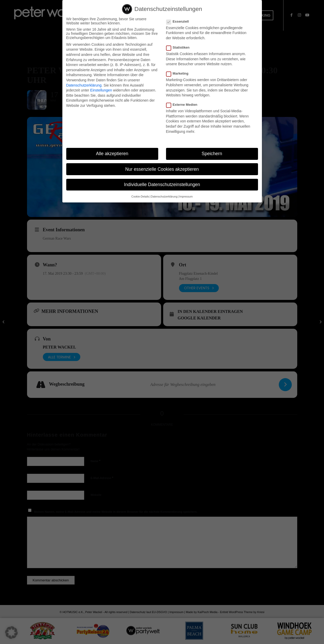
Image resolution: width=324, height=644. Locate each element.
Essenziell (180, 21)
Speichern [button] (212, 154)
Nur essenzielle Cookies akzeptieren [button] (162, 169)
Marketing (180, 73)
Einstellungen (101, 90)
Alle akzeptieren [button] (112, 154)
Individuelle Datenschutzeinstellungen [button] (162, 185)
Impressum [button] (186, 196)
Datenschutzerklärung (84, 85)
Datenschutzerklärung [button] (164, 196)
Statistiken (180, 47)
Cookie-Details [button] (140, 196)
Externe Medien (184, 105)
